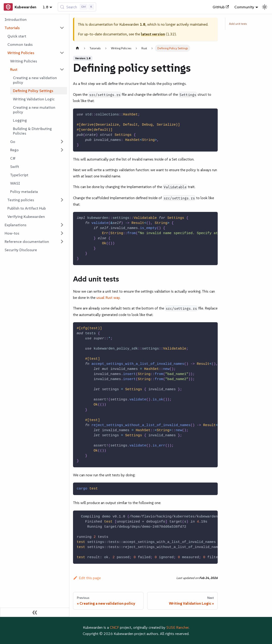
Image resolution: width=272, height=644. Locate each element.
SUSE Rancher (177, 627)
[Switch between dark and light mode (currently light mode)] (265, 7)
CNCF (114, 627)
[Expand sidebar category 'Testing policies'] (62, 200)
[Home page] (77, 48)
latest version (153, 34)
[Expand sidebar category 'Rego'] (62, 150)
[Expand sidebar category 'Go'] (62, 142)
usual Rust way (108, 297)
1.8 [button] (46, 7)
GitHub (221, 7)
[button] (34, 28)
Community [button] (244, 7)
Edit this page (87, 578)
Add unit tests (238, 24)
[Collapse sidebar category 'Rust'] (62, 69)
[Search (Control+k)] (77, 7)
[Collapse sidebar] (35, 612)
